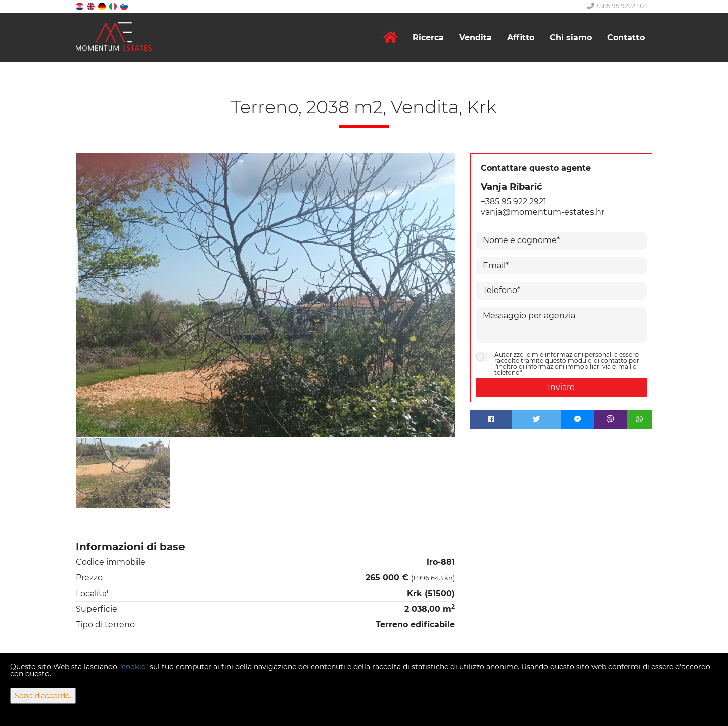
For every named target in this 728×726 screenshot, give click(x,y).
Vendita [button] (475, 38)
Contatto (626, 38)
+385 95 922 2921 (514, 201)
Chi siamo (571, 38)
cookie (133, 667)
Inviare (561, 387)
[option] (123, 473)
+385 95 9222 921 (617, 6)
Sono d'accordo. (43, 696)
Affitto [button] (521, 38)
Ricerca (428, 38)
